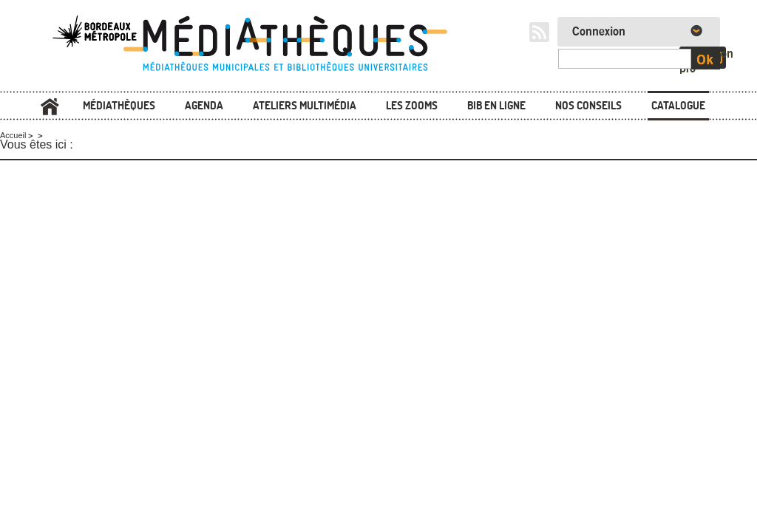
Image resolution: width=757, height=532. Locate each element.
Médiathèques (119, 105)
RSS (539, 32)
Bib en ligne (496, 105)
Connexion (599, 32)
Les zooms (412, 105)
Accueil (50, 107)
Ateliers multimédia (305, 105)
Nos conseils (588, 105)
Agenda (204, 105)
